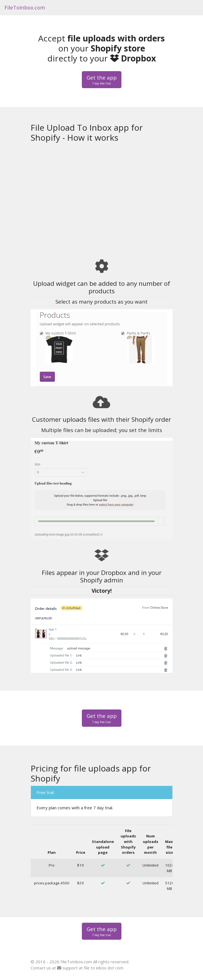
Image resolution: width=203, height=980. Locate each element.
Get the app (102, 80)
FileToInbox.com (25, 7)
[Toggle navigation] (191, 8)
